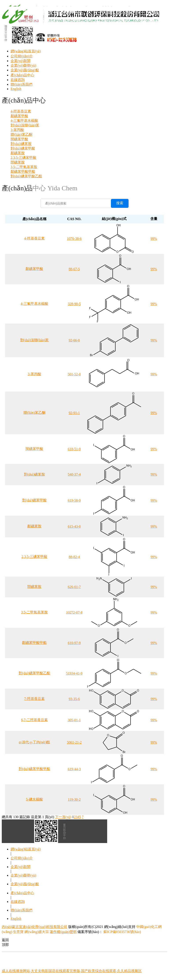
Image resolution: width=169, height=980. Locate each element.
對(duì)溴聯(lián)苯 (25, 125)
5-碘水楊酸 (34, 799)
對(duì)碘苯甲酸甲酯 (34, 769)
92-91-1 (74, 413)
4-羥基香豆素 (21, 111)
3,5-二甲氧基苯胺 (24, 167)
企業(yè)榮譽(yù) (23, 65)
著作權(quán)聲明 (63, 932)
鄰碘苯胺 (18, 153)
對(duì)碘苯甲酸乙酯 (26, 176)
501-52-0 (74, 374)
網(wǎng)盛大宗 (37, 932)
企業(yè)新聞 (20, 61)
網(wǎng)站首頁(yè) (26, 51)
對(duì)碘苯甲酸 (23, 148)
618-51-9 (74, 449)
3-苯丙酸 (17, 130)
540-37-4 (74, 474)
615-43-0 (74, 526)
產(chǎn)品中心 (22, 75)
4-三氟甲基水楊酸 (24, 121)
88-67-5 (74, 269)
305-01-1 (74, 720)
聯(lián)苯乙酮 (21, 134)
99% (154, 239)
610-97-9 (74, 643)
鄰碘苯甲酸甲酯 (23, 171)
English (16, 89)
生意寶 (18, 932)
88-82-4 (74, 557)
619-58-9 (74, 500)
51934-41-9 (74, 673)
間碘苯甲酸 (19, 139)
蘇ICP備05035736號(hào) (122, 932)
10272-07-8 (74, 612)
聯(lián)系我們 (21, 84)
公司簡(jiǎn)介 (22, 56)
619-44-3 (74, 769)
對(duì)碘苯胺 (21, 144)
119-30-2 (74, 799)
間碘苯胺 (18, 162)
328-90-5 (74, 304)
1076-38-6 (74, 239)
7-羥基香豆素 (34, 699)
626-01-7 (74, 587)
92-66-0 (74, 340)
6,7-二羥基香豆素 (34, 720)
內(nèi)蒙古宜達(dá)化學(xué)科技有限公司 (35, 927)
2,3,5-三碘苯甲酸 (23, 158)
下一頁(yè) (63, 817)
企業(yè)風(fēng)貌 (25, 70)
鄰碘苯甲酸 (19, 116)
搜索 (120, 203)
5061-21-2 (74, 742)
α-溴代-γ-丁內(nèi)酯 (35, 742)
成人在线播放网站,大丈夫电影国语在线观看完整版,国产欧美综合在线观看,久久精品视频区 (72, 971)
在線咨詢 (18, 80)
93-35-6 (74, 699)
